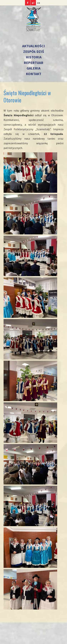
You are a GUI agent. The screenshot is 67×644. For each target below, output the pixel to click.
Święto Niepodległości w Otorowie (27, 96)
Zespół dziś (34, 51)
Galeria (33, 68)
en (39, 3)
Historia (34, 57)
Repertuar (33, 63)
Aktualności (33, 46)
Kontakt (34, 74)
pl (33, 3)
